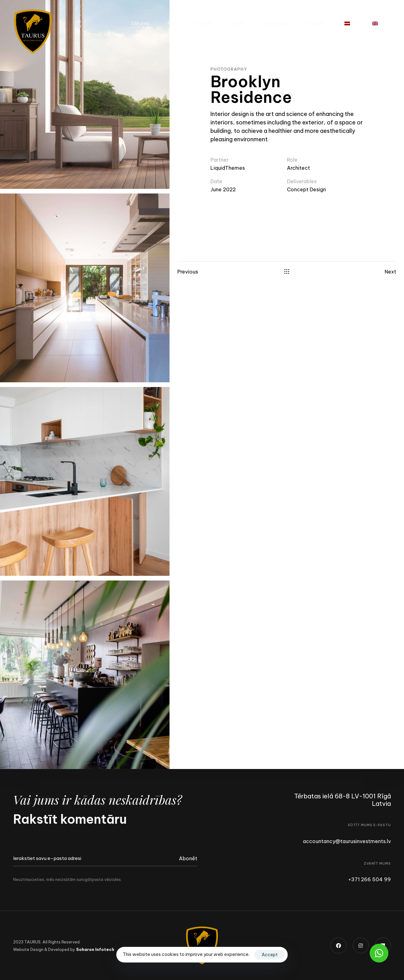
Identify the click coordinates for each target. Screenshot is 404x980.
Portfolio (203, 23)
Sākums (140, 23)
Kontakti (315, 23)
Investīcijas (275, 23)
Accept (270, 955)
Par (172, 23)
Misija (238, 23)
